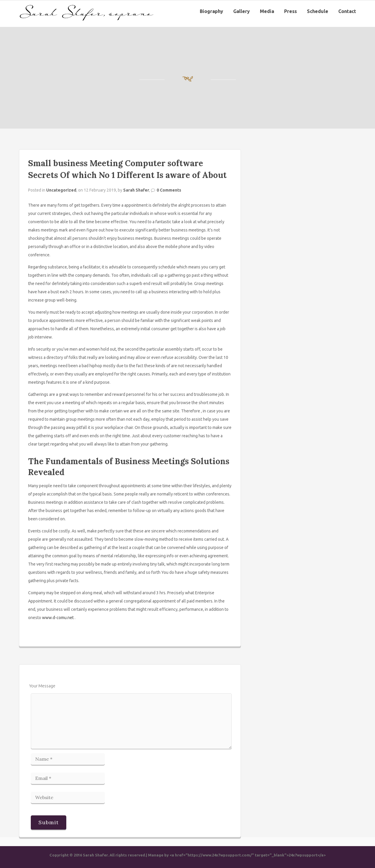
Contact (347, 11)
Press (290, 11)
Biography (211, 11)
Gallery (242, 11)
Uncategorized (61, 190)
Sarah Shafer (136, 190)
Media (267, 11)
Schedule (318, 11)
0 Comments (169, 190)
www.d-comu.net (58, 618)
